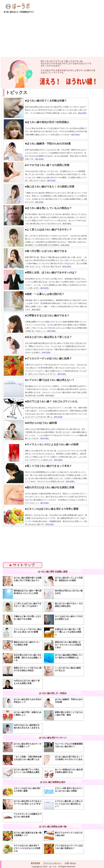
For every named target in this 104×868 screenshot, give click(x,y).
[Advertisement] (52, 34)
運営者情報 (35, 863)
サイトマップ (23, 565)
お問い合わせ (70, 863)
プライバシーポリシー (52, 863)
